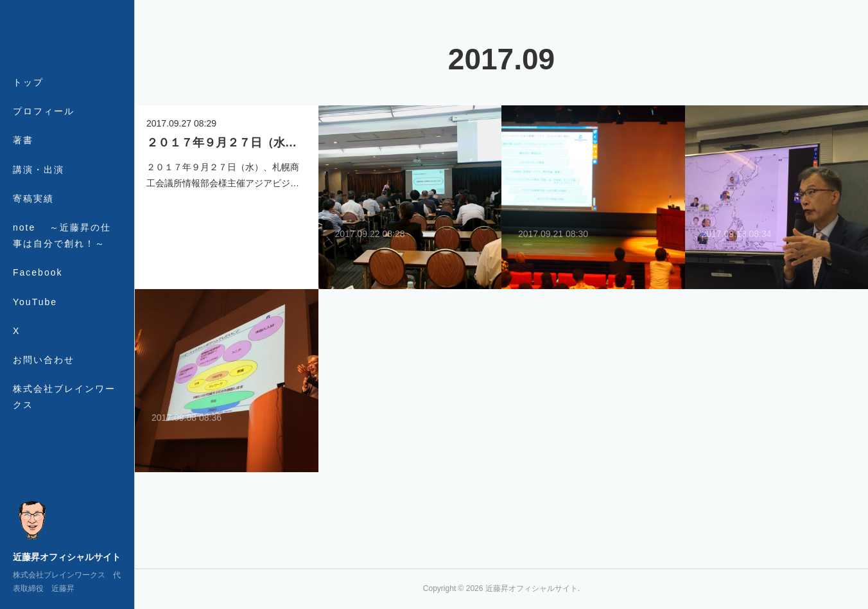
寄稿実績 (33, 199)
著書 (23, 140)
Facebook (38, 272)
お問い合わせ (44, 360)
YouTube (35, 302)
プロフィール (44, 111)
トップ (28, 82)
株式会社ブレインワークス (64, 397)
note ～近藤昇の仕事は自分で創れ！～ (62, 235)
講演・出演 (39, 170)
